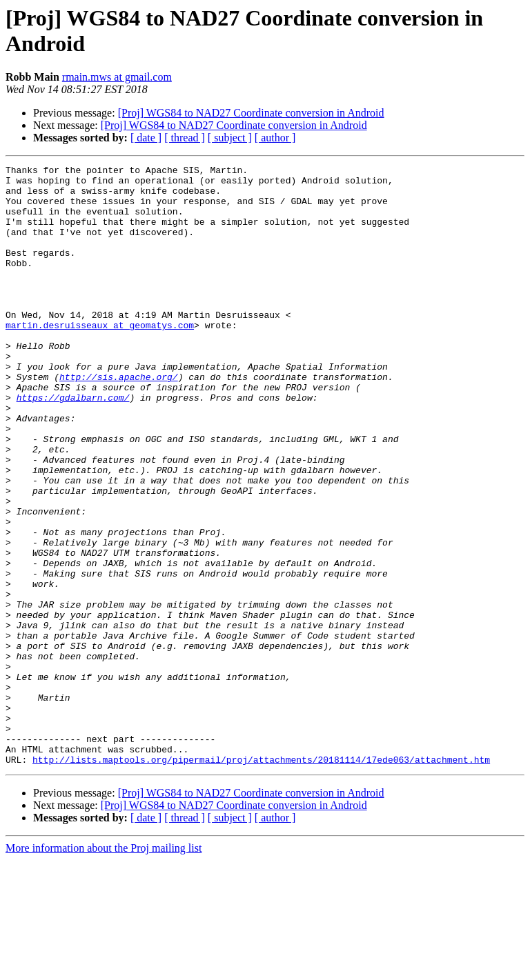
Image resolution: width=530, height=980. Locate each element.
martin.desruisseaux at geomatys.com (100, 358)
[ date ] (146, 138)
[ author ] (275, 138)
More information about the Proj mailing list (104, 968)
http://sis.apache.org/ (119, 420)
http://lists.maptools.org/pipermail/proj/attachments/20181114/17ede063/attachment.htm (261, 879)
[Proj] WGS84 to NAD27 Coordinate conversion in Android (251, 113)
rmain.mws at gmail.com (117, 77)
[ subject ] (230, 138)
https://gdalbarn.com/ (73, 445)
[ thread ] (185, 138)
